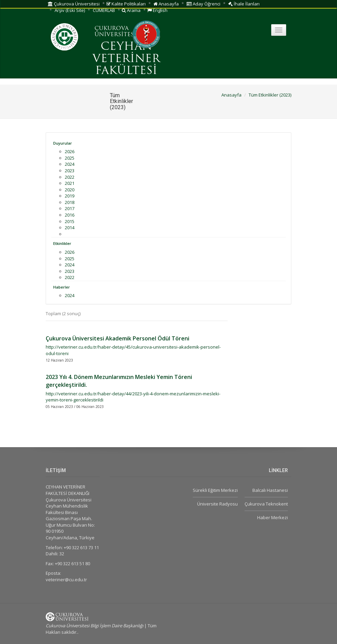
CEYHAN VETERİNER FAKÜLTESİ (126, 59)
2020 (70, 190)
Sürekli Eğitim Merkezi (215, 490)
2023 (70, 171)
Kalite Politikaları (126, 4)
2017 (70, 208)
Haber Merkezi (273, 517)
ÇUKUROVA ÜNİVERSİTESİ (115, 32)
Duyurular (63, 143)
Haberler (62, 287)
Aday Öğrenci (203, 4)
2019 (70, 196)
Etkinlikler (62, 243)
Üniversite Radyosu (217, 504)
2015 (70, 221)
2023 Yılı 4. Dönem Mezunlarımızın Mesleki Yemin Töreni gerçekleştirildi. (119, 381)
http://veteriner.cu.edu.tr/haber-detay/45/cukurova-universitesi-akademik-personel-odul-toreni (133, 350)
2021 (70, 183)
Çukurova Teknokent (266, 504)
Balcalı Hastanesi (270, 490)
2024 (70, 164)
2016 (70, 215)
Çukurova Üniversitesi (74, 4)
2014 (70, 228)
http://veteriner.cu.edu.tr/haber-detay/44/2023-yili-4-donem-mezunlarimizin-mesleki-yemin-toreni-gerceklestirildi (133, 397)
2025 (70, 158)
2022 (70, 177)
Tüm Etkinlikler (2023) (270, 95)
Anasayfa (166, 4)
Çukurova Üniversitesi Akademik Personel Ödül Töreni (118, 338)
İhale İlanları (244, 4)
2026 (70, 151)
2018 (70, 202)
